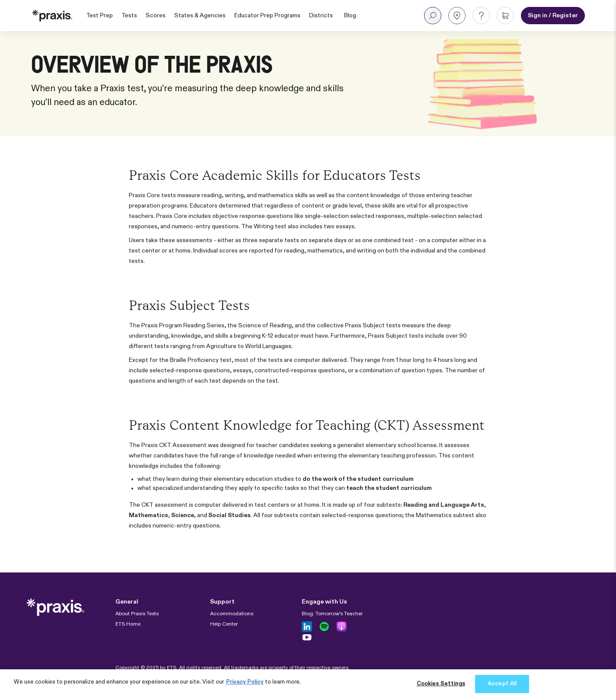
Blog (350, 16)
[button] (433, 16)
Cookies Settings (441, 684)
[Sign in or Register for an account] (553, 16)
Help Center (224, 624)
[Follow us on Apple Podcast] (342, 626)
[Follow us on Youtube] (307, 637)
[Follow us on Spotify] (324, 626)
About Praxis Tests (137, 614)
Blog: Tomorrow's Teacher (332, 614)
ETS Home (128, 624)
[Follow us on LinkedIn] (307, 626)
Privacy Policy (245, 682)
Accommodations (232, 614)
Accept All (502, 684)
